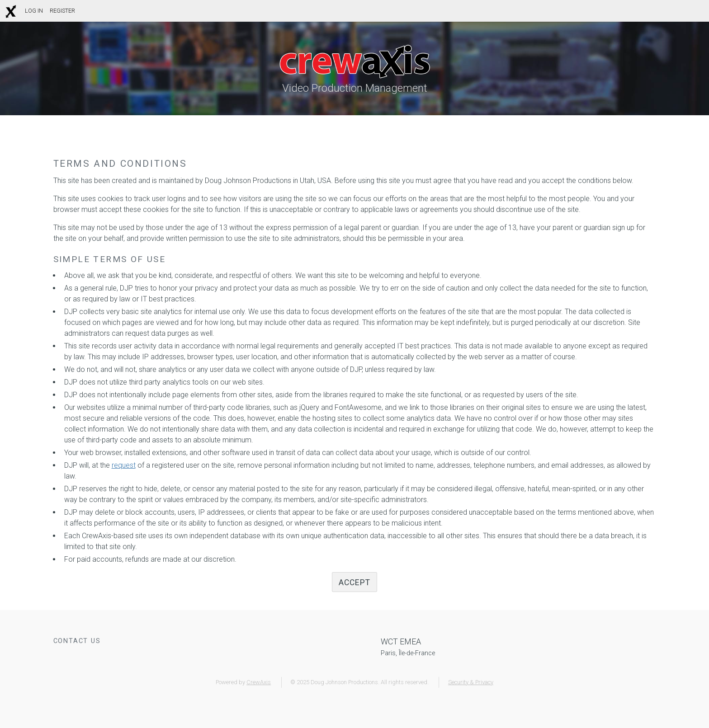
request (124, 465)
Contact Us (77, 641)
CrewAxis (259, 682)
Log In (34, 11)
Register (62, 11)
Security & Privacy (471, 682)
